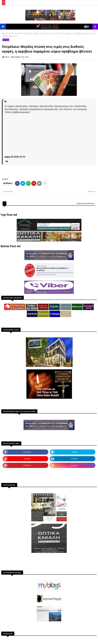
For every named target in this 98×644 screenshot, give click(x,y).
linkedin (74, 459)
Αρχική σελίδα (8, 33)
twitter (74, 452)
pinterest (27, 465)
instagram (74, 465)
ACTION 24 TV (18, 157)
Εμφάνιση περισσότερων (86, 203)
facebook (27, 452)
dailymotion (25, 472)
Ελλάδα (19, 33)
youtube (27, 459)
